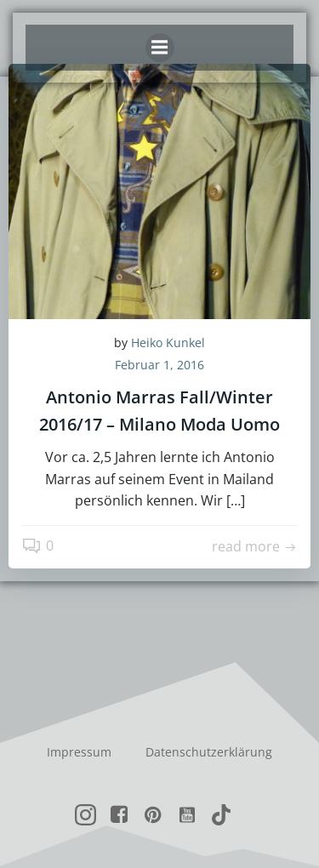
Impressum (79, 752)
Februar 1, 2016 (159, 365)
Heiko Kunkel (168, 343)
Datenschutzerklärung (209, 752)
